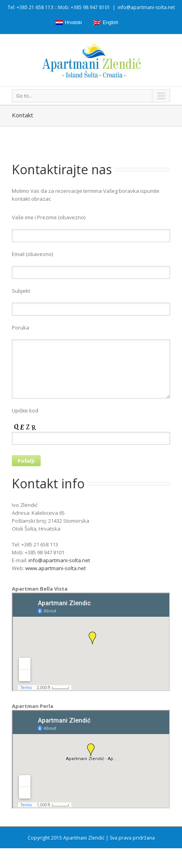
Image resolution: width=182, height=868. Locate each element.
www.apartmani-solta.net (55, 568)
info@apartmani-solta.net (146, 7)
